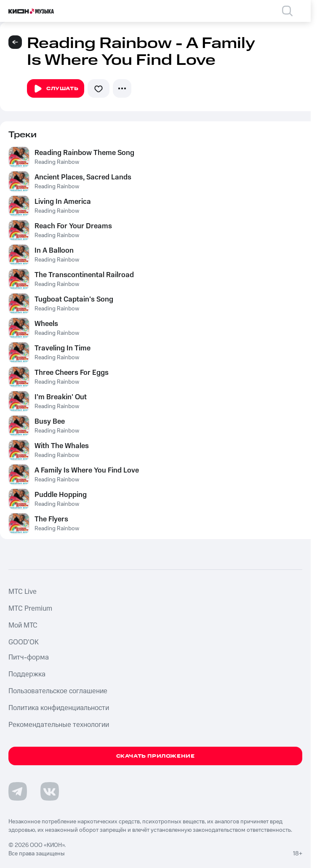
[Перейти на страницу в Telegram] (18, 791)
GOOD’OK (24, 642)
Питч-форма (29, 657)
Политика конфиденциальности (59, 708)
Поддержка (27, 674)
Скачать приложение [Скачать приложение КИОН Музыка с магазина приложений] (156, 756)
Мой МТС (23, 625)
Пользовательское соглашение (58, 691)
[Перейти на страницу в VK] (50, 791)
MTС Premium (30, 609)
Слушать (56, 89)
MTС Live (23, 592)
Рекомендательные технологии (59, 725)
